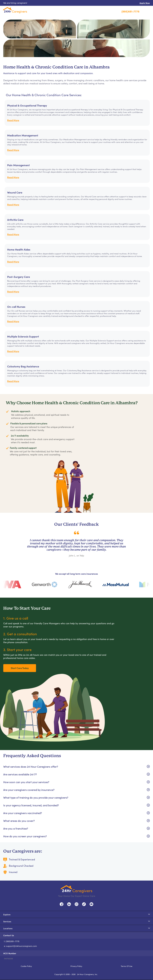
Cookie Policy (26, 966)
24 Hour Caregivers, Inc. (87, 974)
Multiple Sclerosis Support (23, 336)
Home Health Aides (19, 249)
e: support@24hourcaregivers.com (20, 946)
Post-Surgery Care (19, 277)
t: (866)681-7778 (12, 941)
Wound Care (15, 192)
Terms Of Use (127, 966)
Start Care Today (20, 668)
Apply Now (145, 3)
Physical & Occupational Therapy (27, 105)
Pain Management (18, 165)
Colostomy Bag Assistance (23, 366)
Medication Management (23, 135)
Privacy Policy (76, 966)
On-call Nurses (16, 307)
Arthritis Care (15, 220)
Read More (13, 120)
